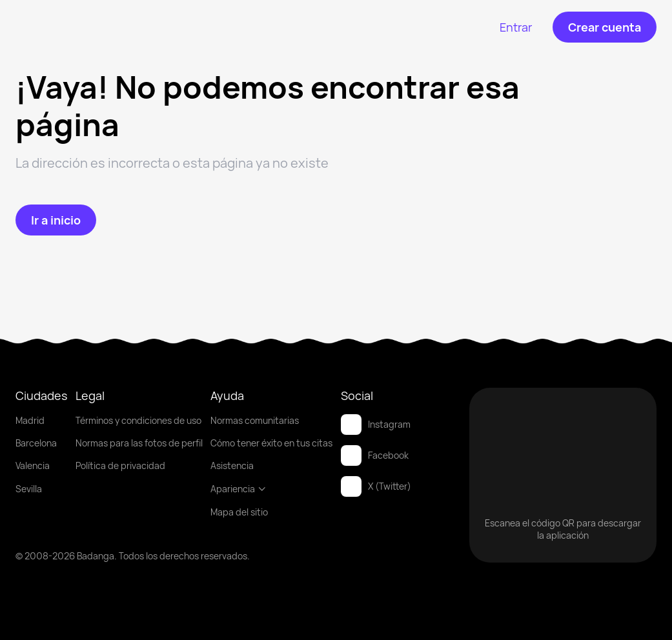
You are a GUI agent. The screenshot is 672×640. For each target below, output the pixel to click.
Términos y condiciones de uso (138, 420)
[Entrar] (516, 27)
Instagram (376, 425)
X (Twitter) (376, 486)
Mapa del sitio (239, 512)
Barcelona (36, 443)
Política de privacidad (120, 465)
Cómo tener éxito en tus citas (271, 443)
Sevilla (29, 489)
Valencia (33, 465)
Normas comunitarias (255, 420)
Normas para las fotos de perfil (139, 443)
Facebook (375, 455)
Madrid (30, 420)
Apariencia (239, 489)
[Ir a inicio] (56, 220)
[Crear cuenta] (605, 27)
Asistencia (232, 465)
